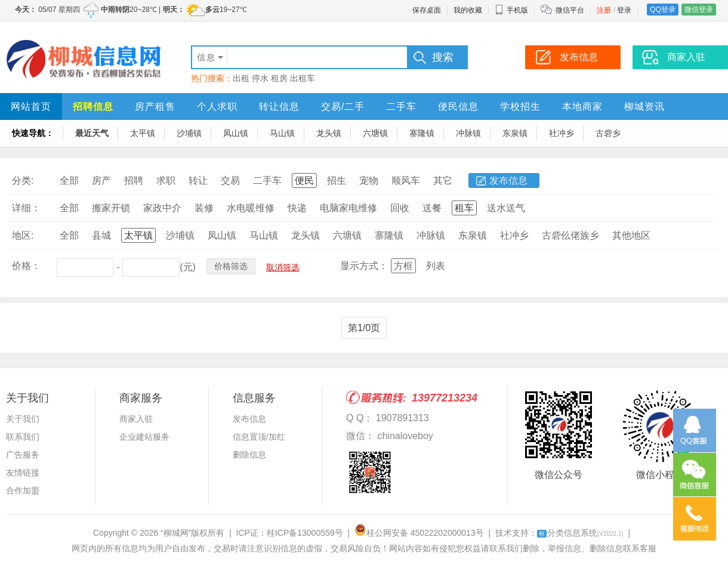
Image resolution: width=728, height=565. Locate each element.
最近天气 (92, 133)
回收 (400, 208)
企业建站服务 (144, 437)
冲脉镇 (468, 133)
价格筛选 (231, 266)
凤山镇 (236, 133)
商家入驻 (136, 419)
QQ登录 (663, 10)
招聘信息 (93, 106)
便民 (304, 180)
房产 (101, 180)
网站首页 (31, 106)
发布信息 (508, 180)
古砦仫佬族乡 (570, 235)
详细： (26, 208)
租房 (279, 78)
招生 (337, 180)
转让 (198, 180)
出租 (241, 78)
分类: (23, 180)
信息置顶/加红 (259, 437)
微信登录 (699, 10)
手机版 (511, 10)
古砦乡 (608, 133)
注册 (604, 10)
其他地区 (631, 235)
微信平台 (570, 10)
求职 (166, 180)
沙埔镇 (189, 133)
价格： (26, 266)
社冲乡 (562, 133)
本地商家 (582, 106)
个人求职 (217, 106)
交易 (230, 180)
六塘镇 (375, 133)
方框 (403, 266)
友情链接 (23, 473)
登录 (624, 10)
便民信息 (458, 106)
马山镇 (282, 133)
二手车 (401, 106)
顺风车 (406, 180)
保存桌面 (427, 10)
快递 (297, 208)
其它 (443, 180)
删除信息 (249, 455)
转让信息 (279, 106)
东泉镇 (515, 133)
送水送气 (506, 208)
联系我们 (23, 437)
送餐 (432, 208)
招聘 (134, 180)
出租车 (303, 78)
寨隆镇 (422, 133)
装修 (204, 208)
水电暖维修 (251, 208)
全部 (69, 180)
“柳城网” (176, 533)
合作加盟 (23, 490)
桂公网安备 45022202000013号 (419, 533)
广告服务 (23, 455)
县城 (101, 235)
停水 (260, 78)
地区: (23, 235)
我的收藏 (468, 10)
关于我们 (23, 419)
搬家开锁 (111, 208)
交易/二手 (343, 106)
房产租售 (155, 106)
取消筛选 (283, 267)
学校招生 (520, 106)
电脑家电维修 (348, 208)
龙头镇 (329, 133)
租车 (464, 208)
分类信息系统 (580, 533)
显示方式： (364, 266)
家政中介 (162, 208)
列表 (436, 266)
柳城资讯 (644, 106)
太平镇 (143, 133)
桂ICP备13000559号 (305, 533)
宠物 (369, 180)
